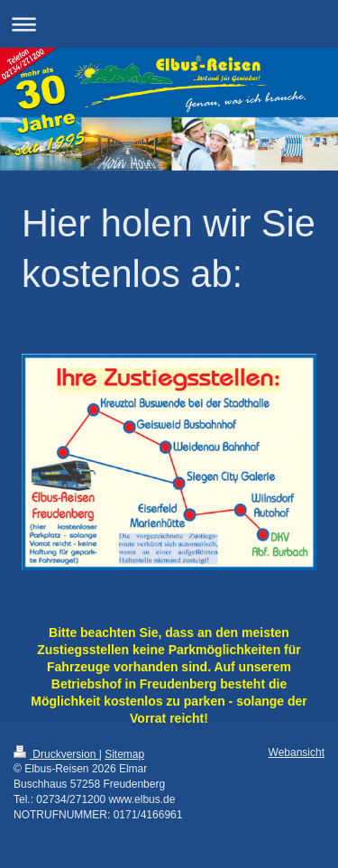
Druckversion (56, 754)
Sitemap (124, 754)
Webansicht (297, 753)
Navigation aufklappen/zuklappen (169, 24)
